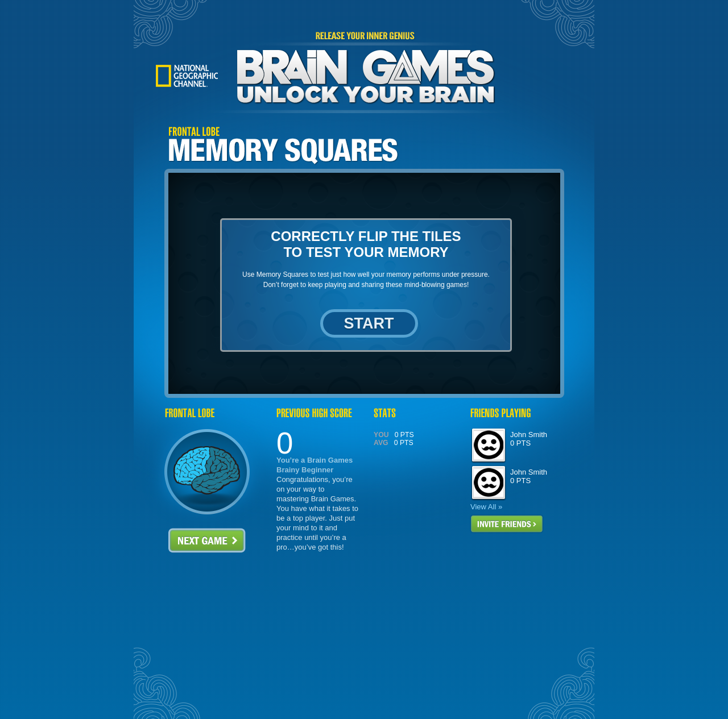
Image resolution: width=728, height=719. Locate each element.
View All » (486, 507)
